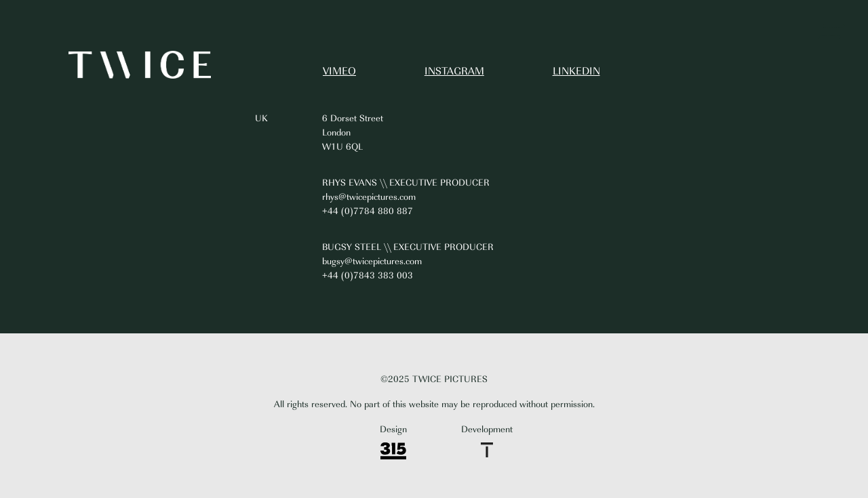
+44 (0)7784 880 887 (368, 211)
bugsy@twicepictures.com (372, 261)
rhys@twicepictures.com (369, 197)
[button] (831, 32)
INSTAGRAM (454, 71)
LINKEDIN (576, 71)
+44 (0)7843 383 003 (368, 275)
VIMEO (339, 71)
